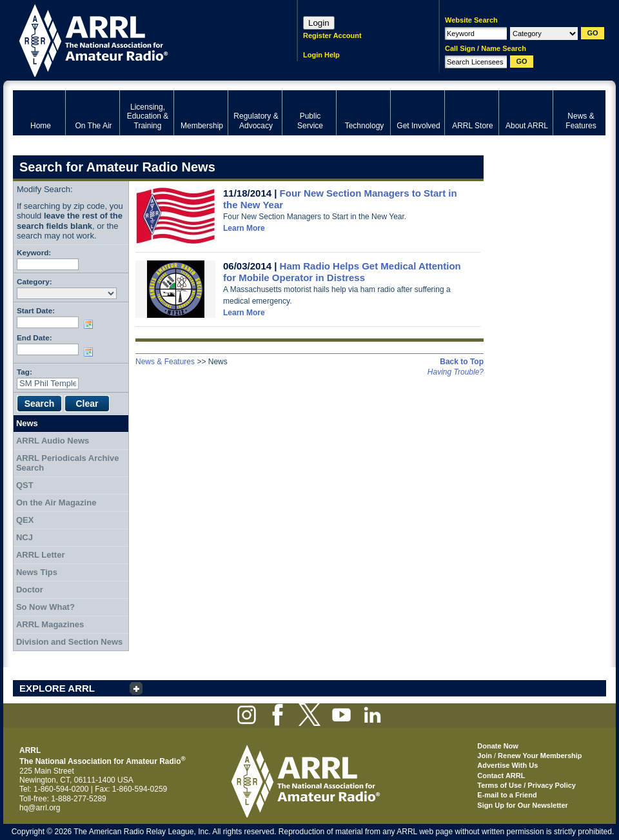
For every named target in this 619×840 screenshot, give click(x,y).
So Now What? (45, 607)
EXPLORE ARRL (57, 688)
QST (25, 485)
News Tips (37, 572)
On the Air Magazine (56, 503)
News (27, 423)
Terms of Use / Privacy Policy (526, 785)
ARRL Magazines (50, 624)
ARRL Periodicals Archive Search (68, 463)
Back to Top (462, 362)
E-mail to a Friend (507, 795)
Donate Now (498, 746)
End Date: (34, 337)
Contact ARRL (501, 776)
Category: (34, 281)
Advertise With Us (507, 765)
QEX (25, 520)
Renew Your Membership (540, 756)
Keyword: (34, 252)
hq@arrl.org (40, 808)
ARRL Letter (41, 555)
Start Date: (36, 310)
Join (485, 756)
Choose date (91, 324)
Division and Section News (69, 642)
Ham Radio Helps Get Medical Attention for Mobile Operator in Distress (342, 272)
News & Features (165, 362)
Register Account (332, 35)
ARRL (138, 39)
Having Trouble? (456, 372)
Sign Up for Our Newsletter (523, 805)
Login (319, 23)
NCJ (25, 537)
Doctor (30, 590)
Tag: (25, 372)
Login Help (321, 55)
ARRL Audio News (53, 441)
